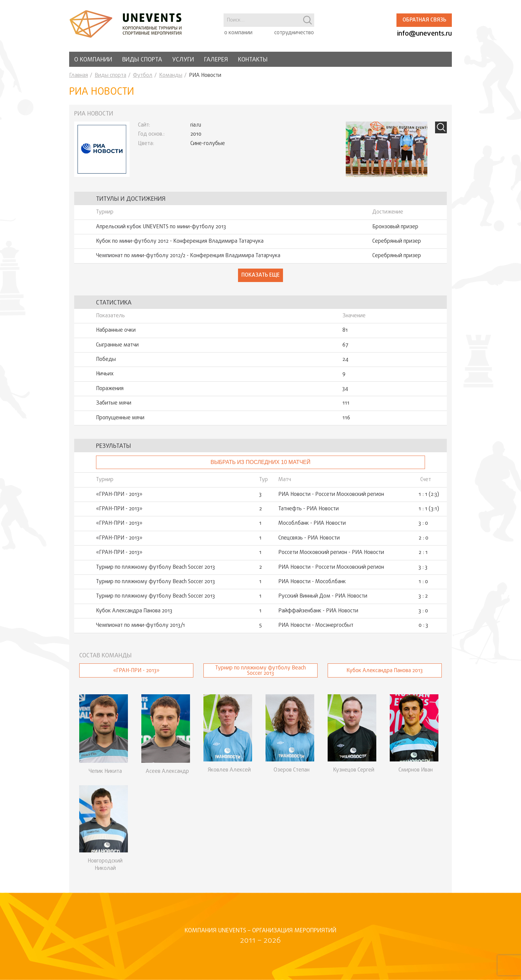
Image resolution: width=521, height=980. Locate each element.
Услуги (183, 60)
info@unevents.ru (424, 34)
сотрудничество (294, 33)
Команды (171, 76)
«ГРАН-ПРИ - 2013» (119, 495)
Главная (79, 76)
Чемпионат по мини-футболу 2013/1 (140, 625)
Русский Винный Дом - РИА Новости (323, 596)
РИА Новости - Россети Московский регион (331, 495)
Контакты (253, 60)
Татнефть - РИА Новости (309, 509)
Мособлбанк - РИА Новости (312, 523)
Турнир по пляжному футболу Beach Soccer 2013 (155, 567)
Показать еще (260, 275)
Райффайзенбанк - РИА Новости (318, 611)
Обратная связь (424, 20)
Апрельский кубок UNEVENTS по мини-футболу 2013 (161, 227)
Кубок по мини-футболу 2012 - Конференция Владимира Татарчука (180, 241)
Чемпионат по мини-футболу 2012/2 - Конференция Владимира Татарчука (188, 256)
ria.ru (196, 125)
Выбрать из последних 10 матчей (260, 462)
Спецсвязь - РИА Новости (309, 538)
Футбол (143, 76)
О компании (93, 60)
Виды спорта (142, 60)
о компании (238, 33)
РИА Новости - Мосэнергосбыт (316, 625)
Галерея (216, 60)
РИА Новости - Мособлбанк (312, 582)
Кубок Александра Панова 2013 (134, 611)
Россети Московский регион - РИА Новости (331, 553)
